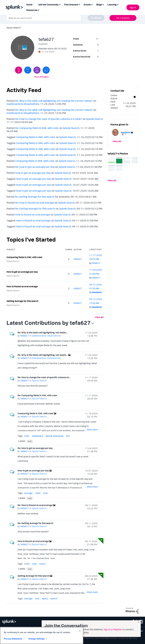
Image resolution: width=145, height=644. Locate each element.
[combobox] (56, 18)
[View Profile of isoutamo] (97, 292)
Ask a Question (123, 18)
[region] (42, 635)
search (54, 598)
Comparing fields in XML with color (35, 137)
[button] (112, 160)
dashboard (37, 436)
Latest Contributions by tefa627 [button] (49, 323)
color (27, 436)
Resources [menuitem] (32, 10)
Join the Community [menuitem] (48, 5)
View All (99, 317)
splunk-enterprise (54, 436)
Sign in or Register (113, 629)
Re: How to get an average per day (35, 167)
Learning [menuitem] (112, 5)
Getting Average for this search (22, 301)
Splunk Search (94, 119)
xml (68, 436)
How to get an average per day (33, 173)
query (45, 598)
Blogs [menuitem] (99, 5)
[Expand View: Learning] (118, 4)
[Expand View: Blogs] (103, 4)
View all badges (41, 77)
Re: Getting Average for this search (35, 197)
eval (30, 441)
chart (38, 493)
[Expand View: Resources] (39, 10)
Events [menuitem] (87, 5)
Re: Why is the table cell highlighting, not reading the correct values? (54, 101)
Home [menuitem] (29, 5)
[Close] (80, 631)
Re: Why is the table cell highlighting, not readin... (43, 332)
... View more (91, 346)
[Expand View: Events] (92, 4)
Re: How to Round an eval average (35, 203)
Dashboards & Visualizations (23, 104)
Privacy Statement (13, 639)
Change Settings (36, 639)
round (42, 564)
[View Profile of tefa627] (78, 259)
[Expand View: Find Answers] (79, 4)
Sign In (133, 7)
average (28, 493)
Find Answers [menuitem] (71, 5)
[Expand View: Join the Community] (60, 4)
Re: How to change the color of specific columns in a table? (49, 119)
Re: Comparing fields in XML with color (37, 128)
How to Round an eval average (33, 214)
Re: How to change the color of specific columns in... (44, 377)
